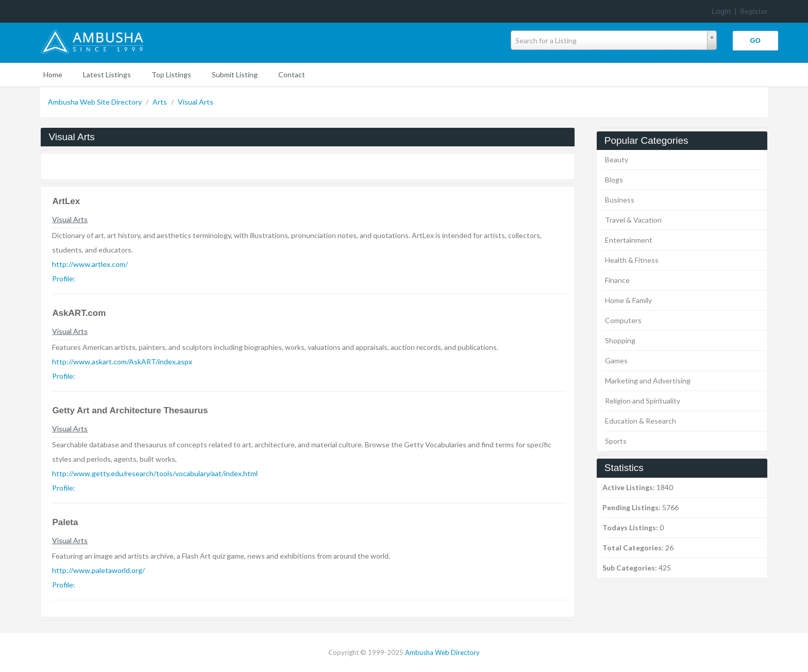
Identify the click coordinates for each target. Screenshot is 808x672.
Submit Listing (235, 74)
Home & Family (628, 300)
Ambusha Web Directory (442, 652)
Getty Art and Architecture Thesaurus (130, 410)
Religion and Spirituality (643, 401)
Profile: (64, 279)
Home (53, 74)
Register (754, 11)
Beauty (617, 159)
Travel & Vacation (633, 220)
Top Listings (171, 74)
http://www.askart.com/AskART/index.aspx (122, 362)
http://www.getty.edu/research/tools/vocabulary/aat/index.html (155, 473)
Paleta (65, 522)
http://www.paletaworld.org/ (98, 570)
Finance (617, 280)
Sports (616, 441)
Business (620, 200)
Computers (623, 320)
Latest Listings (107, 74)
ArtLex (66, 201)
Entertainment (629, 240)
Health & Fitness (632, 260)
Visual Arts (196, 102)
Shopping (620, 340)
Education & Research (641, 421)
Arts (161, 102)
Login (721, 11)
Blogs (614, 180)
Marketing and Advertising (648, 381)
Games (616, 360)
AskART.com (79, 313)
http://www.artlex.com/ (90, 264)
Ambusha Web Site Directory (96, 102)
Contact (292, 74)
